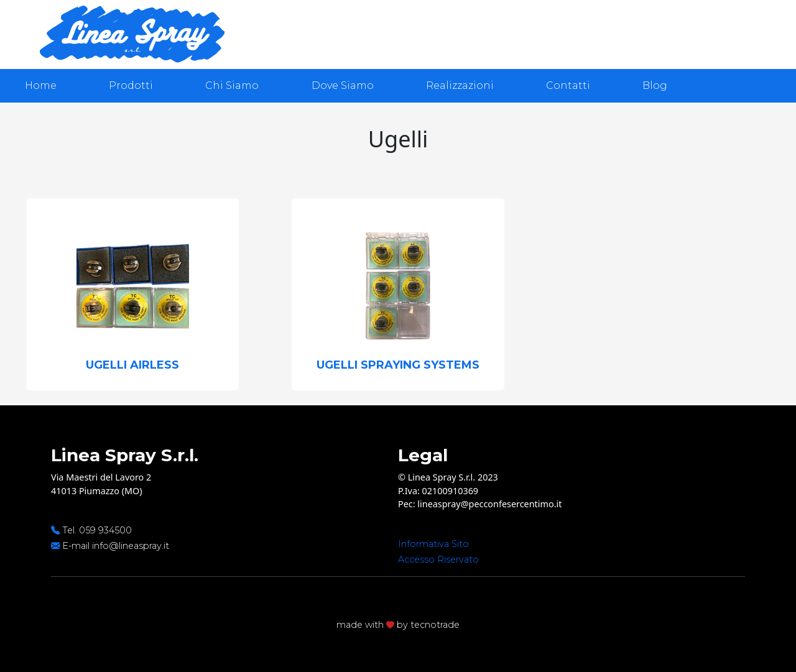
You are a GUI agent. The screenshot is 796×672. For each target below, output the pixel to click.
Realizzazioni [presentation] (460, 85)
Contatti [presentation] (568, 85)
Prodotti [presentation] (131, 85)
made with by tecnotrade (398, 625)
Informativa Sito (433, 544)
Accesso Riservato (438, 559)
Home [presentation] (41, 85)
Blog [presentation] (655, 85)
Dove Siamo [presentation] (343, 85)
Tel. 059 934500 (97, 530)
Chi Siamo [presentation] (232, 85)
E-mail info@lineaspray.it (116, 546)
